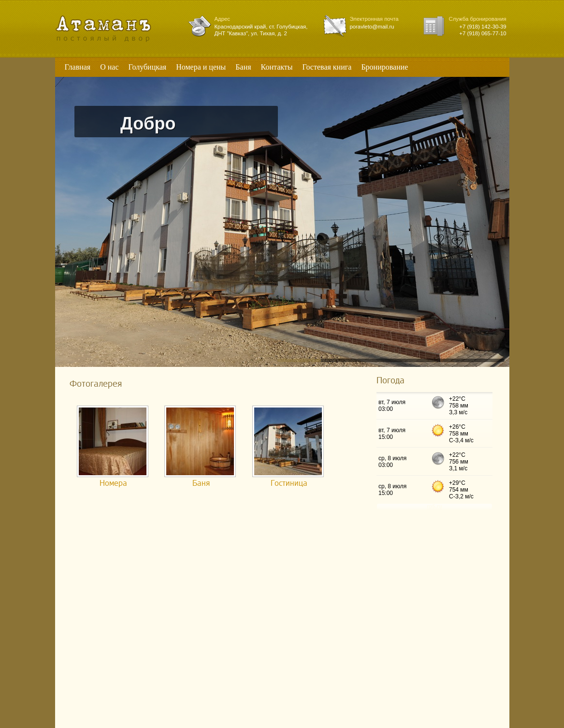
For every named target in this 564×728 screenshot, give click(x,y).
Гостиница (289, 483)
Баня (201, 483)
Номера (113, 483)
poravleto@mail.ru (372, 27)
